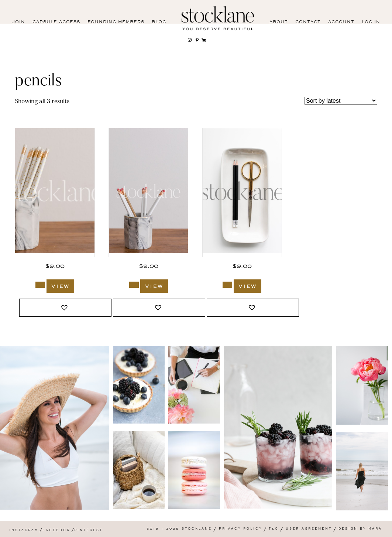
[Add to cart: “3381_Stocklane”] (134, 285)
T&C (274, 529)
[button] (65, 308)
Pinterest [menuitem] (88, 531)
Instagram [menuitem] (24, 531)
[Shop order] (341, 101)
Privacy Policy (240, 529)
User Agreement (309, 529)
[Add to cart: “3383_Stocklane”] (40, 285)
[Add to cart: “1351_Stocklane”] (227, 285)
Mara (375, 529)
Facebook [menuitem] (56, 531)
